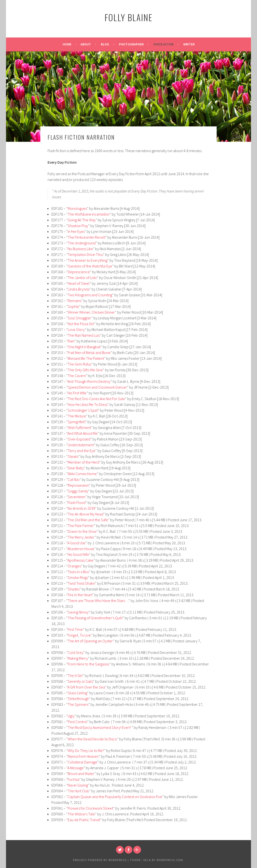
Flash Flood (77, 502)
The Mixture (77, 416)
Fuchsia (73, 779)
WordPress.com (170, 860)
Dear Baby (76, 468)
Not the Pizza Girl (81, 324)
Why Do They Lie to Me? (86, 750)
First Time (75, 629)
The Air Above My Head (86, 514)
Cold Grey (76, 652)
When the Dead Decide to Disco (92, 739)
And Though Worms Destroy (89, 381)
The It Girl (75, 676)
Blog (105, 44)
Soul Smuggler (80, 318)
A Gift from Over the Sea (86, 687)
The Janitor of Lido (82, 278)
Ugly (71, 716)
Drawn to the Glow (82, 531)
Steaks (73, 456)
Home (67, 44)
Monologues (77, 208)
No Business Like (80, 249)
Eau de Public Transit (84, 820)
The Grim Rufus (80, 364)
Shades (74, 589)
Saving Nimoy (78, 612)
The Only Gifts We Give (85, 370)
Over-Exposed (79, 439)
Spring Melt (76, 422)
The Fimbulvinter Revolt (86, 237)
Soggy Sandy (78, 491)
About (86, 44)
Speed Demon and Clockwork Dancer (97, 387)
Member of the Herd (83, 462)
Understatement (81, 445)
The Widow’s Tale (81, 814)
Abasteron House (81, 549)
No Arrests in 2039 (81, 508)
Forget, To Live (79, 635)
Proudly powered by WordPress (100, 860)
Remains (74, 301)
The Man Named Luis (84, 335)
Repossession (78, 485)
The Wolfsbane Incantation (89, 214)
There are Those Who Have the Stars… (98, 601)
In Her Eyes (76, 231)
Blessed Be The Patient (86, 358)
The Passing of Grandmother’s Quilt (95, 618)
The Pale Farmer (81, 526)
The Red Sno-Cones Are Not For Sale (96, 399)
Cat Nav (74, 479)
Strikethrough (78, 699)
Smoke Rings (78, 577)
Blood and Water (81, 774)
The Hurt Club (78, 791)
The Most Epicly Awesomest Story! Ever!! (100, 727)
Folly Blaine (128, 17)
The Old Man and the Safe (88, 520)
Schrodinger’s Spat (83, 410)
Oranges (74, 566)
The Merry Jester (81, 537)
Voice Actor (163, 44)
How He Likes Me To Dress (88, 404)
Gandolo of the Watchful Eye (90, 266)
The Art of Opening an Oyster (90, 641)
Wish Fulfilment (79, 428)
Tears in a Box (78, 572)
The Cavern (77, 376)
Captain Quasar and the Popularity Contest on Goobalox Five (115, 797)
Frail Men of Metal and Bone (89, 353)
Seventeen (76, 497)
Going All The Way (82, 220)
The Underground (82, 243)
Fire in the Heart (80, 595)
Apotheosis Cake (80, 560)
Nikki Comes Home (82, 474)
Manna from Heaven (83, 756)
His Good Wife (78, 554)
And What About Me (83, 433)
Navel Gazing (78, 785)
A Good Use (76, 543)
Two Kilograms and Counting (90, 295)
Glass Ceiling (77, 693)
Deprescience (79, 272)
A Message (76, 768)
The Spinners (78, 704)
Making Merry (78, 658)
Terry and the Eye (82, 451)
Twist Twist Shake (81, 583)
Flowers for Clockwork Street (90, 808)
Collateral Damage (83, 762)
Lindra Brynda (79, 289)
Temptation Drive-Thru (85, 254)
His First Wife (77, 393)
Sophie (73, 306)
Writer (189, 44)
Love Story (76, 329)
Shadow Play (78, 226)
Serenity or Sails (80, 681)
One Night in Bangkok (84, 347)
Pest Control (77, 722)
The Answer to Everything (88, 260)
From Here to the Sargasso (89, 664)
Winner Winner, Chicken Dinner (91, 312)
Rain (71, 341)
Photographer (131, 44)
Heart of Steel (79, 283)
